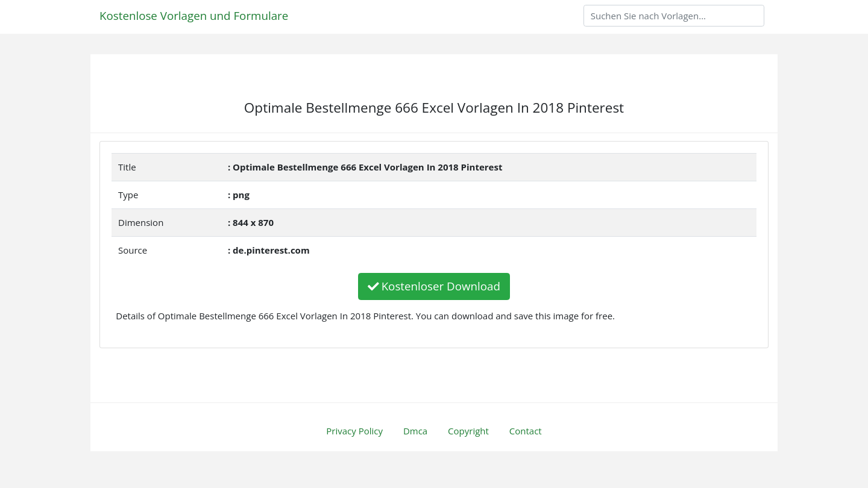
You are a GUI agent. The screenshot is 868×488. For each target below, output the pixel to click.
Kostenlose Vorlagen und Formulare (194, 15)
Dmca (415, 431)
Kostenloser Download (434, 286)
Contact (526, 431)
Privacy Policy (354, 431)
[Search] (674, 16)
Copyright (468, 431)
